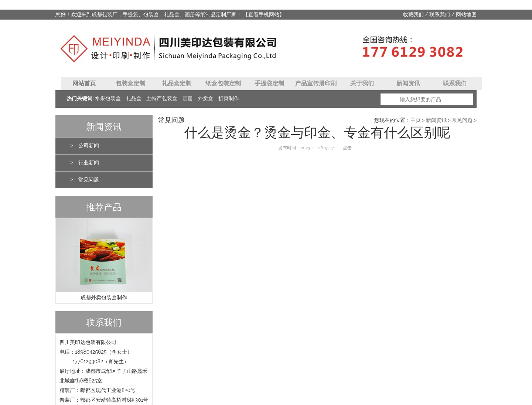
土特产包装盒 (162, 98)
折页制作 (229, 98)
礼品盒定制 (177, 83)
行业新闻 (89, 163)
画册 (188, 98)
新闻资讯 (408, 83)
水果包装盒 (108, 98)
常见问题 (89, 180)
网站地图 (466, 15)
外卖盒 (205, 98)
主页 (416, 120)
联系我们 (440, 15)
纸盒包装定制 (223, 83)
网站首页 (84, 83)
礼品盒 (134, 98)
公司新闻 (89, 146)
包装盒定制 (130, 83)
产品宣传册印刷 (316, 83)
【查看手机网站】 (264, 14)
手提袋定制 (269, 83)
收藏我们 (413, 15)
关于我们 (362, 83)
